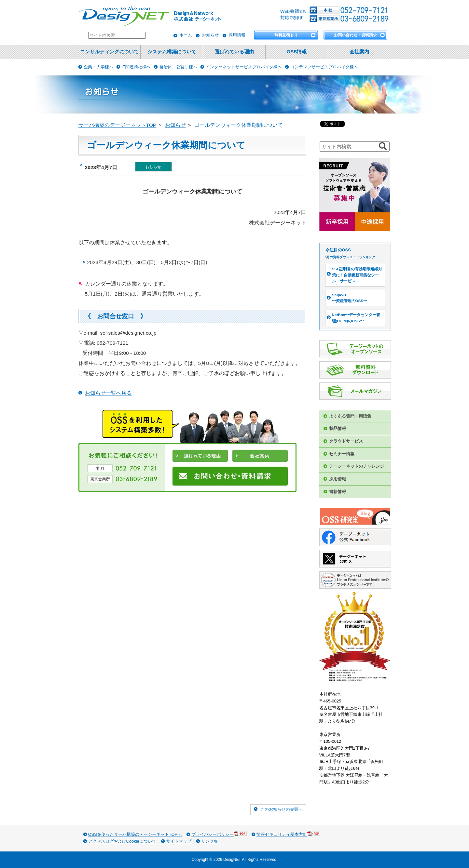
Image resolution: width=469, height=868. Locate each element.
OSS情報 (297, 52)
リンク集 (210, 841)
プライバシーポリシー (219, 834)
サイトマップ (179, 841)
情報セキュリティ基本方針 (288, 834)
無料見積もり (286, 35)
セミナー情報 (342, 454)
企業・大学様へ (98, 67)
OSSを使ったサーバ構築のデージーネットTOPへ (135, 834)
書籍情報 (338, 492)
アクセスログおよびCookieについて (122, 841)
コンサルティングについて (109, 52)
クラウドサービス (346, 441)
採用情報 (237, 35)
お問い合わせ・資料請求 (355, 35)
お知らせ (210, 35)
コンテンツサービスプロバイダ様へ (324, 67)
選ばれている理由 (234, 52)
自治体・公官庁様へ (178, 67)
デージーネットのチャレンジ (357, 466)
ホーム (186, 35)
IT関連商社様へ (136, 67)
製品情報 (338, 428)
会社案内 (359, 52)
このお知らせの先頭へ (282, 809)
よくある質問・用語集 (350, 416)
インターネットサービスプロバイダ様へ (244, 67)
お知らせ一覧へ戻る (108, 393)
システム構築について (172, 52)
